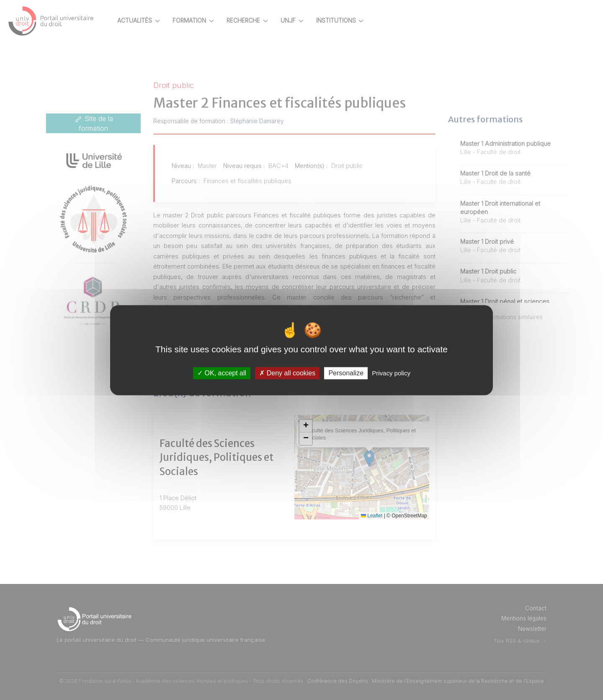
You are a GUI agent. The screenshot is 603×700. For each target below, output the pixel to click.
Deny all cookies (287, 373)
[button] (321, 426)
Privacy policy (391, 373)
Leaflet (379, 516)
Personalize (346, 373)
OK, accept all (222, 373)
